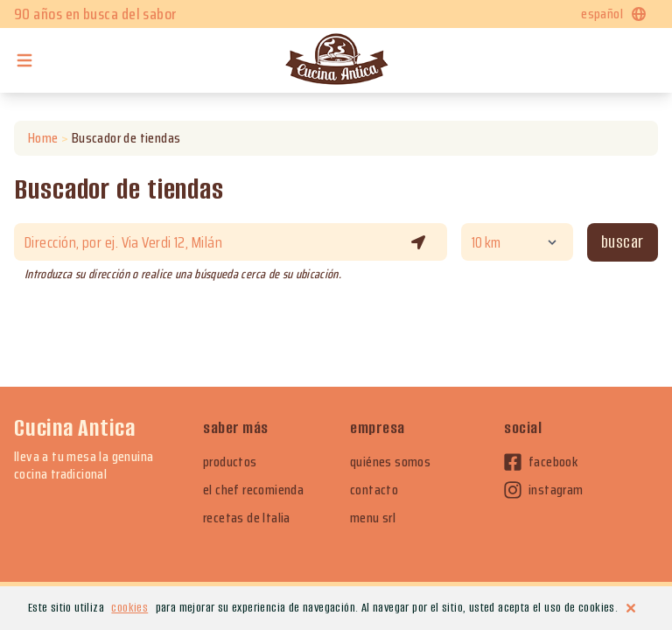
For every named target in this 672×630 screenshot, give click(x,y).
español (614, 14)
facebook (541, 462)
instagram (544, 490)
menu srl (373, 518)
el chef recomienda (253, 490)
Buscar (623, 242)
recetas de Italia (247, 518)
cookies (129, 608)
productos (230, 462)
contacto (374, 490)
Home (43, 138)
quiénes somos (390, 462)
